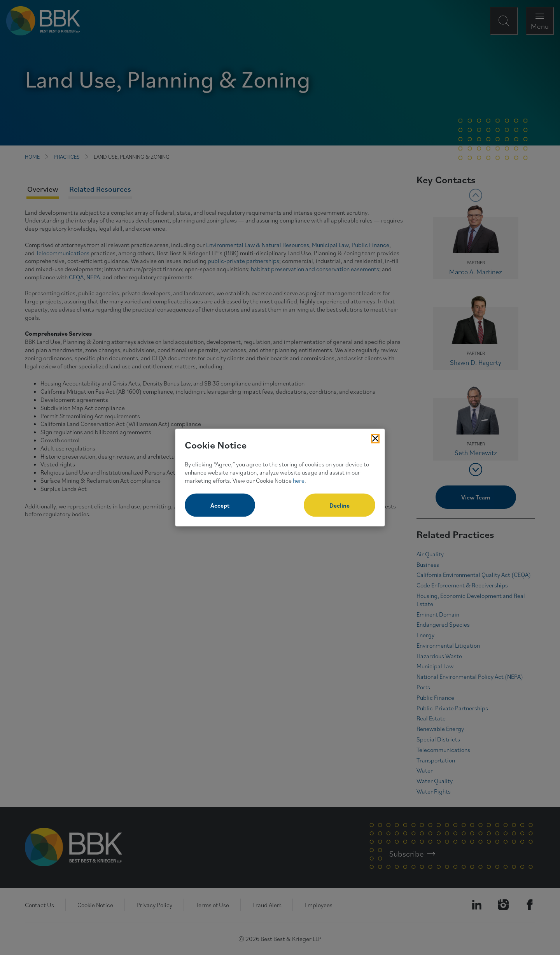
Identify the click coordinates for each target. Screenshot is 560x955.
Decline (339, 505)
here (299, 480)
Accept (220, 505)
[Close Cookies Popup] (375, 438)
